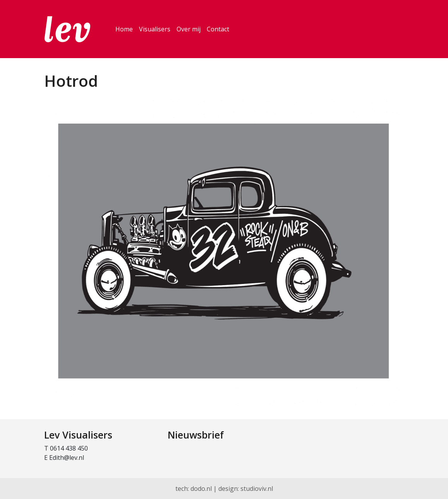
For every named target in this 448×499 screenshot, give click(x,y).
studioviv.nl (257, 489)
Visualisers (155, 29)
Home (124, 29)
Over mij (189, 29)
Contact (218, 29)
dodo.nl (201, 489)
